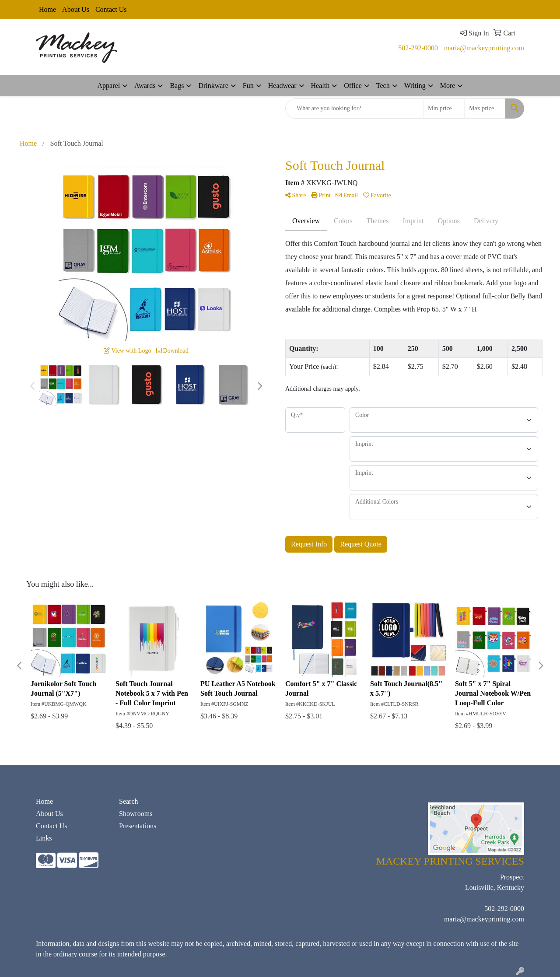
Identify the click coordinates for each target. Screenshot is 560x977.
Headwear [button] (282, 86)
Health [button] (320, 86)
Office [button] (353, 86)
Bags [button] (177, 86)
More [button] (448, 86)
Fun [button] (248, 86)
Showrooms (136, 814)
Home (47, 9)
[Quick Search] (354, 109)
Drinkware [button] (213, 86)
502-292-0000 (418, 48)
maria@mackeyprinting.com (484, 48)
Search (129, 801)
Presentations (138, 826)
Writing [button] (415, 86)
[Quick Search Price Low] (444, 109)
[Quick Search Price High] (485, 109)
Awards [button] (145, 86)
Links (44, 838)
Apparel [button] (109, 86)
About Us (76, 9)
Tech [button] (383, 86)
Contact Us (111, 9)
